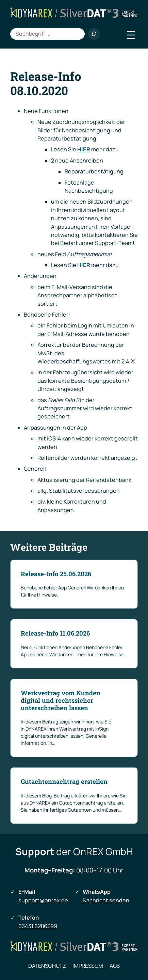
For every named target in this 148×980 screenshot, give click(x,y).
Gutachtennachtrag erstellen (64, 781)
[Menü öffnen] (131, 35)
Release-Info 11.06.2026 (55, 633)
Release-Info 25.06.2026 (56, 574)
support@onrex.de (43, 900)
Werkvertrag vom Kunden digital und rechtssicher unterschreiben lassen (61, 701)
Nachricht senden (106, 900)
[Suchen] (94, 34)
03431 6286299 (38, 926)
